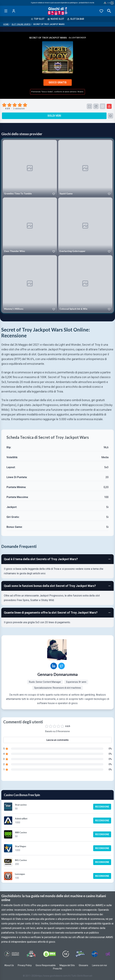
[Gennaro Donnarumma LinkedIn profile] (54, 666)
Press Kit (57, 969)
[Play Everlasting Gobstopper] (85, 226)
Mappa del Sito (67, 965)
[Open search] (109, 11)
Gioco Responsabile (46, 965)
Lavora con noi (99, 965)
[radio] (5, 105)
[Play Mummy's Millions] (30, 283)
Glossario (83, 965)
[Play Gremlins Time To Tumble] (30, 168)
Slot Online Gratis (21, 24)
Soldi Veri (54, 116)
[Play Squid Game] (85, 168)
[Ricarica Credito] (96, 106)
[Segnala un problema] (109, 106)
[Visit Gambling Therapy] (108, 954)
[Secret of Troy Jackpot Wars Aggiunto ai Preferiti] (103, 106)
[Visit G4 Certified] (95, 954)
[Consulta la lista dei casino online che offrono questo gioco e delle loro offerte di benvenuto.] (110, 116)
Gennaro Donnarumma (57, 674)
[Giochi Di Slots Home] (57, 11)
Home (6, 24)
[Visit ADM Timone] (31, 954)
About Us (9, 965)
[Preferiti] (101, 11)
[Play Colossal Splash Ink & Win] (85, 283)
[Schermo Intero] (89, 106)
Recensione (102, 807)
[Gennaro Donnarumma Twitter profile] (61, 666)
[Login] (14, 11)
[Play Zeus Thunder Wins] (30, 226)
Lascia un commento (57, 740)
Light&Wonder (79, 38)
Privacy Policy (25, 965)
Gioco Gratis (58, 82)
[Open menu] (6, 11)
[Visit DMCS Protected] (49, 954)
